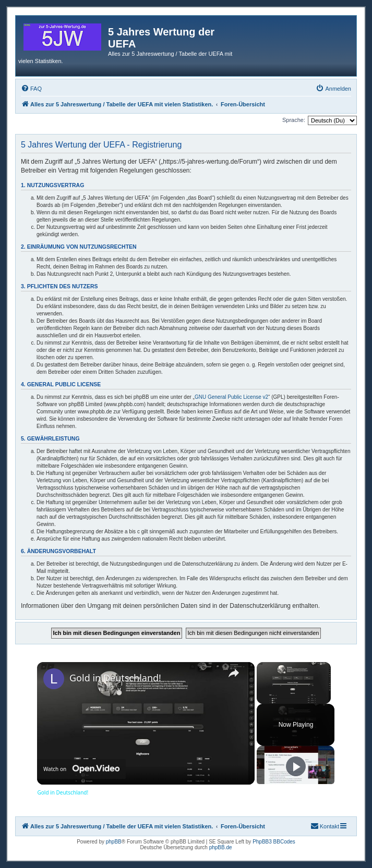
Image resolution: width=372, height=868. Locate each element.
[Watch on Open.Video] (81, 768)
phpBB (114, 842)
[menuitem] (31, 89)
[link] (54, 679)
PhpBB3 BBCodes (274, 842)
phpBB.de (221, 847)
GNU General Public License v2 (231, 397)
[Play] (296, 766)
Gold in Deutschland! (115, 678)
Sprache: (294, 120)
